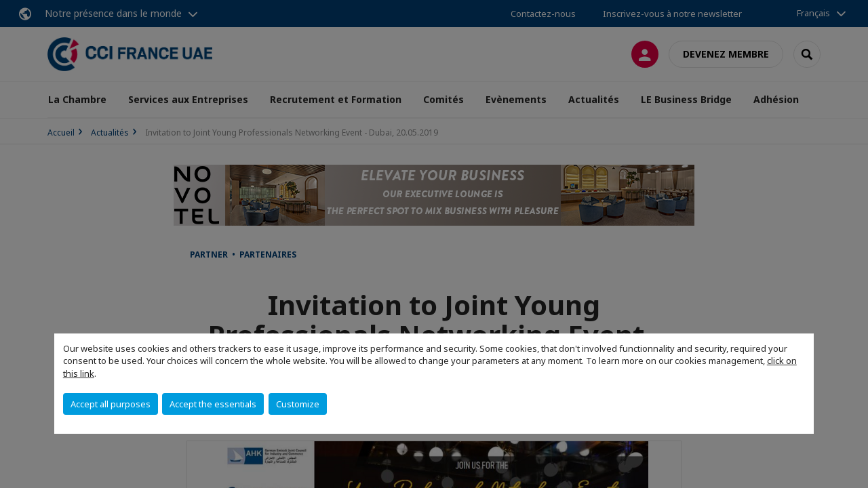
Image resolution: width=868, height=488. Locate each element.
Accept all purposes (111, 404)
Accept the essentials (213, 404)
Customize (298, 404)
